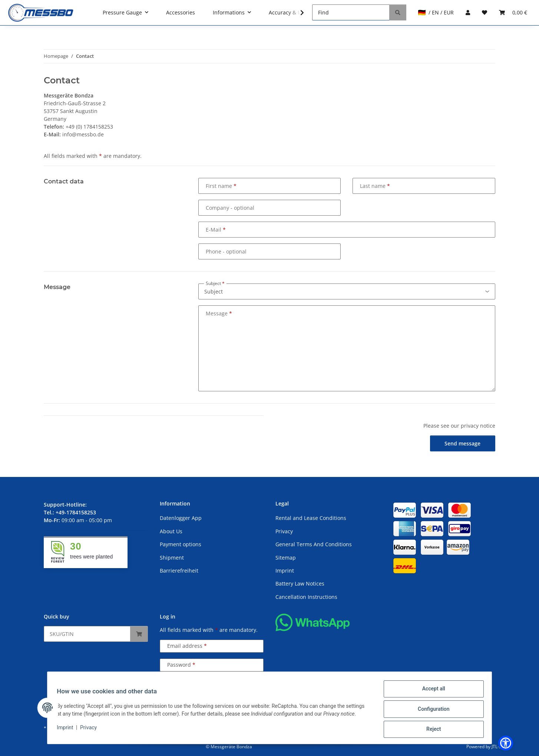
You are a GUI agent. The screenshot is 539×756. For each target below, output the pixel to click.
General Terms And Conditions (314, 544)
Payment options (181, 544)
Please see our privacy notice (459, 426)
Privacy (91, 729)
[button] (297, 13)
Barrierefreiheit (179, 571)
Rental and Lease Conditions (311, 518)
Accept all (431, 691)
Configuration (431, 710)
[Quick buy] (87, 634)
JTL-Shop (500, 747)
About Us (171, 531)
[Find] (351, 12)
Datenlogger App (181, 518)
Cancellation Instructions (306, 597)
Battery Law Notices (300, 583)
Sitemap (286, 558)
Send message (462, 443)
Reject (431, 730)
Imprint (67, 729)
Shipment (172, 558)
